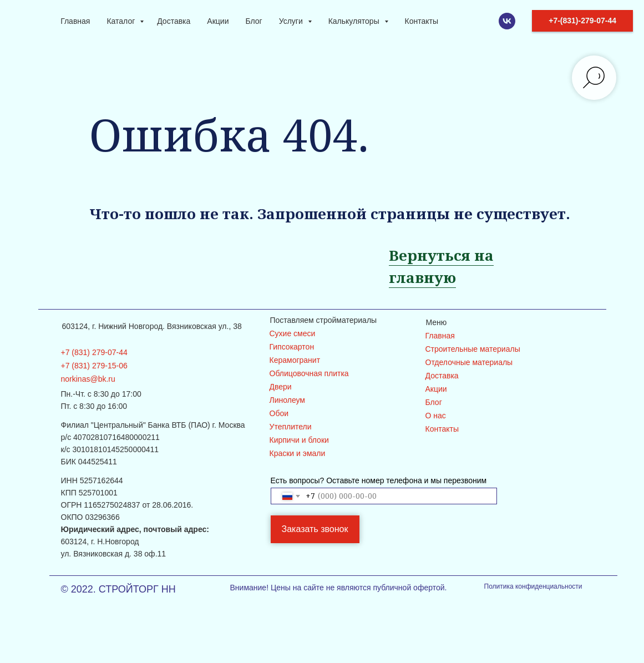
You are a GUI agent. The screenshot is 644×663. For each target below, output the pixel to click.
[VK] (507, 21)
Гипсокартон (292, 347)
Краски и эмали (298, 453)
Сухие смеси (293, 333)
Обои (279, 413)
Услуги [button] (292, 21)
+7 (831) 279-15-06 (94, 366)
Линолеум (287, 400)
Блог (253, 21)
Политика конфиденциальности (533, 586)
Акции (218, 21)
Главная (75, 21)
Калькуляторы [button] (355, 21)
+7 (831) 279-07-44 (94, 352)
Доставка (174, 21)
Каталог (122, 21)
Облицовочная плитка (309, 373)
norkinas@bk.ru (88, 379)
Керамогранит (295, 360)
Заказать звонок (315, 529)
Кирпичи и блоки (299, 440)
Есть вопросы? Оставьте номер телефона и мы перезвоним (379, 480)
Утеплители (291, 427)
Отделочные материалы (469, 362)
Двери (281, 387)
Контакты (422, 21)
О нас (436, 416)
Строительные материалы (473, 349)
